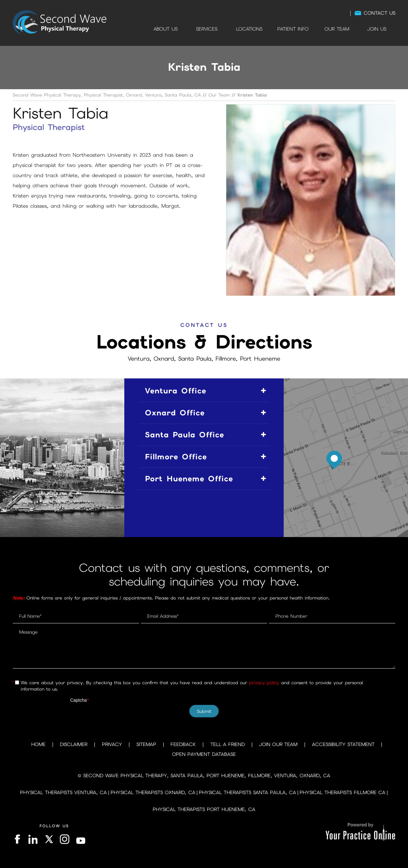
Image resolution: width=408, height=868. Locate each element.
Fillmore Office (176, 457)
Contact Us (379, 13)
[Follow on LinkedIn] (32, 839)
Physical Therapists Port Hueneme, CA (204, 809)
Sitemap (146, 744)
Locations (249, 29)
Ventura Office (176, 391)
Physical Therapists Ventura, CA (63, 793)
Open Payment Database (204, 754)
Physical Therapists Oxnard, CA (153, 793)
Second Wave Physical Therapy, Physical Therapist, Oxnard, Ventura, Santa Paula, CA (107, 95)
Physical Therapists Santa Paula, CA (248, 793)
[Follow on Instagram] (65, 839)
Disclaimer (74, 744)
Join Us (377, 29)
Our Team (337, 29)
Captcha (80, 700)
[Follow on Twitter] (49, 839)
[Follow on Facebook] (18, 839)
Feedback (183, 744)
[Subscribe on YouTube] (81, 839)
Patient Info (293, 29)
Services (207, 29)
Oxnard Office (175, 413)
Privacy (112, 744)
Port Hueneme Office (189, 479)
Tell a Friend (228, 744)
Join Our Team (278, 744)
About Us (166, 29)
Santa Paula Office (185, 435)
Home (138, 29)
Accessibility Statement (343, 744)
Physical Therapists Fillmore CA (342, 793)
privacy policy (264, 683)
